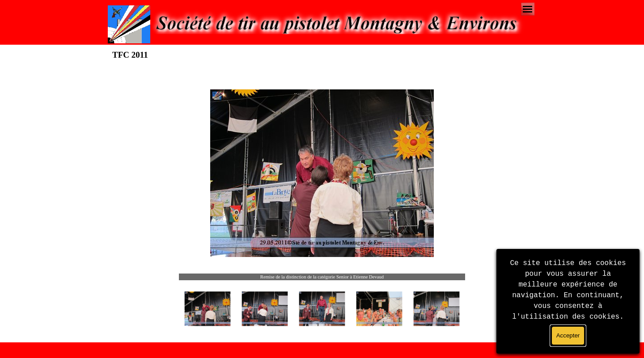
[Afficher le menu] (527, 9)
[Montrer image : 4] (379, 309)
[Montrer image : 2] (265, 309)
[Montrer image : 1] (208, 309)
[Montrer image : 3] (322, 309)
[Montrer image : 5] (436, 309)
